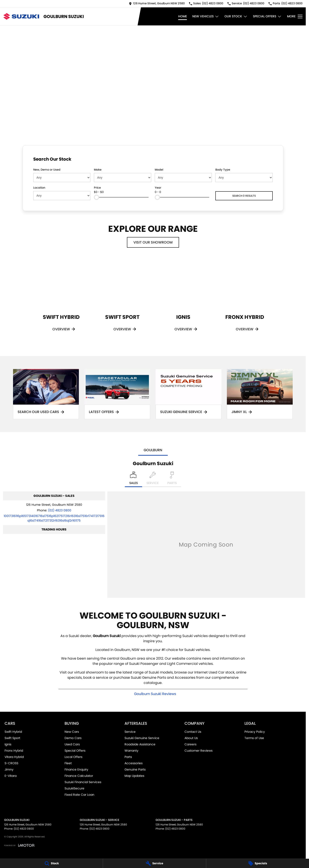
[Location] (134, 479)
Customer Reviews (199, 751)
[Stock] (51, 863)
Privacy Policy (255, 732)
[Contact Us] (157, 4)
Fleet (68, 763)
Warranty (131, 751)
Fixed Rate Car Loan (79, 795)
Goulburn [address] (153, 450)
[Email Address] (54, 518)
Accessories (134, 763)
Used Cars (72, 744)
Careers (190, 744)
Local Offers (73, 757)
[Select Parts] (172, 479)
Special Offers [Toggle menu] (267, 16)
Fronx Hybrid (14, 751)
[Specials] (258, 863)
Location (39, 188)
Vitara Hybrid (14, 757)
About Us (191, 738)
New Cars (72, 732)
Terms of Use (254, 738)
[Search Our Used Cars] (46, 394)
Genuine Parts (135, 769)
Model (159, 170)
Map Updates (134, 776)
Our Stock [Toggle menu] (236, 16)
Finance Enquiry (76, 769)
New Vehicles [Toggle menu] (206, 16)
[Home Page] (21, 16)
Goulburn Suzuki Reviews (155, 694)
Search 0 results (244, 196)
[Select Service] (153, 479)
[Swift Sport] (122, 300)
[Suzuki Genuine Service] (189, 394)
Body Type (223, 170)
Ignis (8, 744)
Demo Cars (73, 738)
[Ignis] (183, 300)
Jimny (9, 769)
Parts (128, 757)
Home (183, 16)
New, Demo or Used (47, 170)
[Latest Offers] (117, 394)
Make (98, 170)
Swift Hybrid (13, 732)
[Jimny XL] (260, 394)
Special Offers (75, 751)
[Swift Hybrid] (61, 300)
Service (130, 732)
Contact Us (193, 732)
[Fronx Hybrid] (245, 300)
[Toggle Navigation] (295, 16)
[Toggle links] (19, 845)
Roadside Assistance (140, 744)
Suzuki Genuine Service (142, 738)
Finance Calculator (79, 776)
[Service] (154, 863)
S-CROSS (11, 763)
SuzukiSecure (74, 788)
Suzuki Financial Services (83, 782)
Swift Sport (12, 738)
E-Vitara (11, 776)
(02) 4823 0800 (60, 510)
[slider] (96, 197)
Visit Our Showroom (153, 242)
